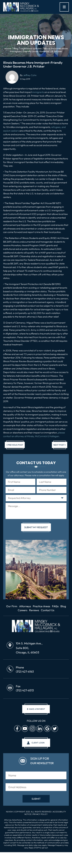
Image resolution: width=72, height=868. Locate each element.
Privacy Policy (40, 814)
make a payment (36, 709)
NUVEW (9, 812)
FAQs (55, 606)
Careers (23, 610)
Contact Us (48, 610)
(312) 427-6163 (25, 672)
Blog (63, 606)
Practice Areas (41, 606)
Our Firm (12, 606)
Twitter (55, 729)
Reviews (34, 610)
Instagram (32, 729)
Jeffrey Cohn (30, 75)
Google (47, 729)
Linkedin (40, 729)
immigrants (38, 92)
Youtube (25, 729)
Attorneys (25, 606)
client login (38, 743)
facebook (17, 729)
